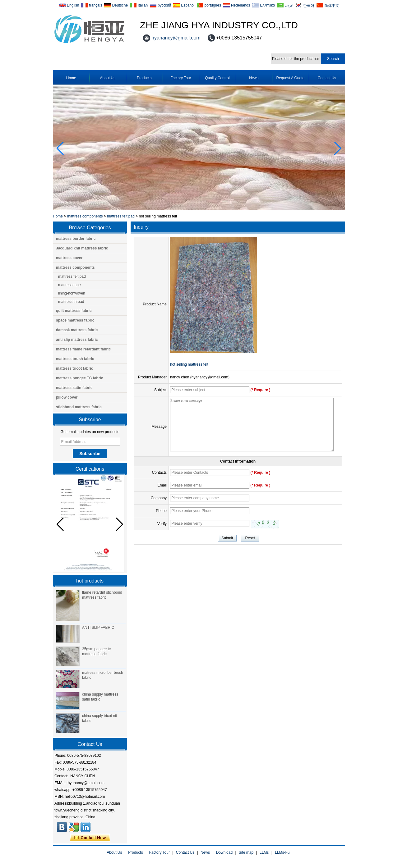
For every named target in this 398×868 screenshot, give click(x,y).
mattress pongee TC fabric (79, 378)
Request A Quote (290, 78)
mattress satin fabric (74, 388)
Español (188, 5)
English (73, 5)
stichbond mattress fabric (79, 407)
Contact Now (90, 838)
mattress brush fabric (75, 359)
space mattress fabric (75, 320)
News (254, 78)
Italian (143, 5)
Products (144, 78)
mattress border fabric (76, 239)
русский (164, 5)
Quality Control (217, 78)
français (95, 5)
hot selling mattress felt (189, 364)
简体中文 (332, 5)
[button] (338, 148)
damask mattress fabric (77, 330)
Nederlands (241, 5)
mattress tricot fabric (74, 368)
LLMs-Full (283, 852)
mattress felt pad (121, 216)
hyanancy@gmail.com (176, 38)
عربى (289, 5)
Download (224, 852)
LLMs (264, 852)
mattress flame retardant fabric (83, 349)
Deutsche (120, 5)
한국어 (309, 5)
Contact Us (327, 78)
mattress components (85, 216)
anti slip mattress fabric (77, 340)
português (213, 5)
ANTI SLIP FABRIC (98, 628)
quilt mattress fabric (74, 311)
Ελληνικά (267, 5)
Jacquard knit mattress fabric (82, 248)
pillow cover (67, 397)
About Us (108, 78)
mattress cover (69, 258)
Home (71, 78)
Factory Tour (181, 78)
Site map (246, 852)
